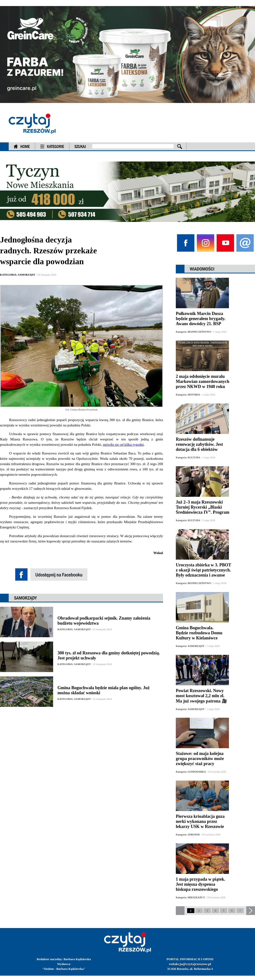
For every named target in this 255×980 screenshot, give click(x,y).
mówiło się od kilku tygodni (123, 445)
